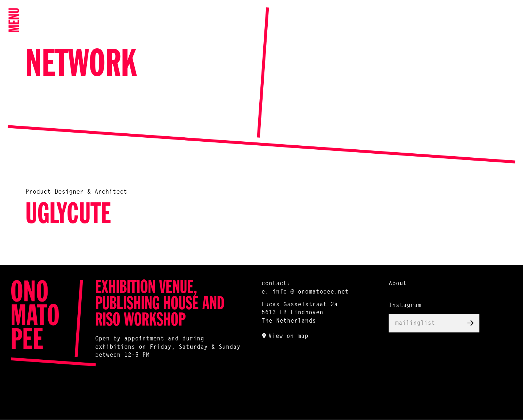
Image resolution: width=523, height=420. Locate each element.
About (398, 284)
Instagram (405, 306)
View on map (288, 336)
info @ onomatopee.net (311, 292)
